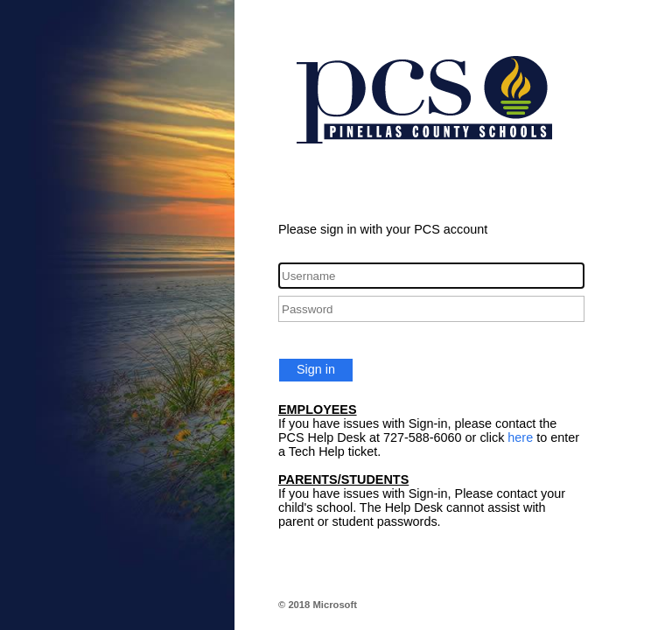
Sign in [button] (316, 369)
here (520, 437)
